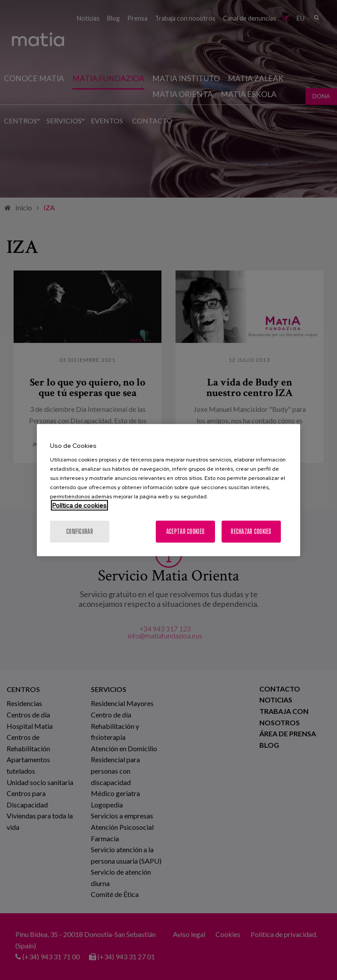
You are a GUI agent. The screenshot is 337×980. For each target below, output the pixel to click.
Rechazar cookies (251, 531)
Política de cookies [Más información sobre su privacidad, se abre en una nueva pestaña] (79, 505)
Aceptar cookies (185, 531)
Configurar (80, 531)
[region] (168, 490)
